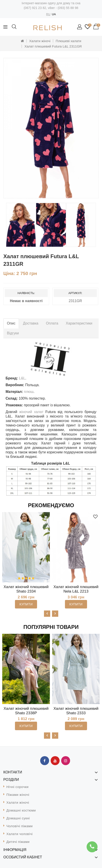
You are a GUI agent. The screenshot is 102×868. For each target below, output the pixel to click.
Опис (11, 323)
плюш (29, 392)
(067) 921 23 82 (35, 8)
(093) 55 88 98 (68, 8)
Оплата (52, 323)
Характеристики (79, 323)
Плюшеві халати (69, 41)
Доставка (31, 323)
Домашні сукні (18, 818)
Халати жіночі (40, 41)
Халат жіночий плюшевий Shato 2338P (26, 711)
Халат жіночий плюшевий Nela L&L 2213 (76, 589)
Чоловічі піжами (20, 826)
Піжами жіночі (18, 795)
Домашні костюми (21, 810)
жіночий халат (31, 412)
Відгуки (13, 333)
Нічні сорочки (18, 787)
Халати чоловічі (20, 834)
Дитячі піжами (18, 842)
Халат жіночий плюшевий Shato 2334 (26, 589)
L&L (22, 378)
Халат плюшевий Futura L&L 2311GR (53, 46)
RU (48, 14)
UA (54, 14)
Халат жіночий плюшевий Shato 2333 (76, 711)
